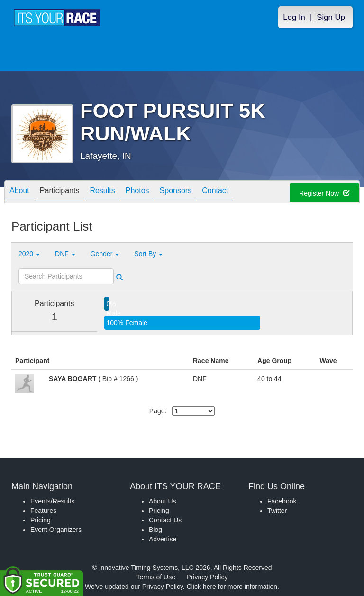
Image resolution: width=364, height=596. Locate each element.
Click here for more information (232, 587)
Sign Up (331, 17)
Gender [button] (105, 254)
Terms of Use (156, 577)
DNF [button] (65, 254)
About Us (163, 501)
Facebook (282, 501)
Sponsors (176, 192)
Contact (215, 192)
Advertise (163, 539)
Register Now (324, 193)
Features (43, 511)
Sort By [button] (148, 254)
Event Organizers (56, 530)
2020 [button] (29, 254)
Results (102, 192)
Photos (137, 192)
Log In (294, 17)
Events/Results (52, 501)
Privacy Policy (207, 577)
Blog (155, 530)
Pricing (41, 520)
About (19, 192)
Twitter (277, 511)
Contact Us (165, 520)
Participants (60, 192)
